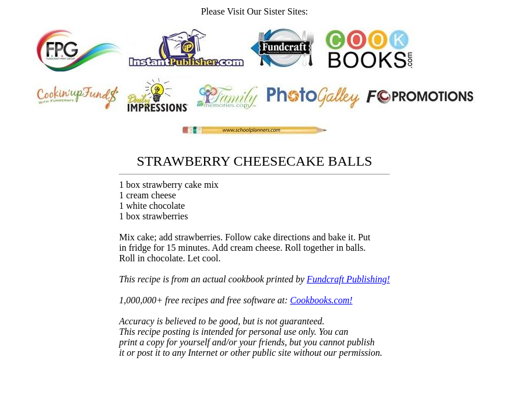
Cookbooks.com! (322, 300)
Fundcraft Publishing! (348, 279)
